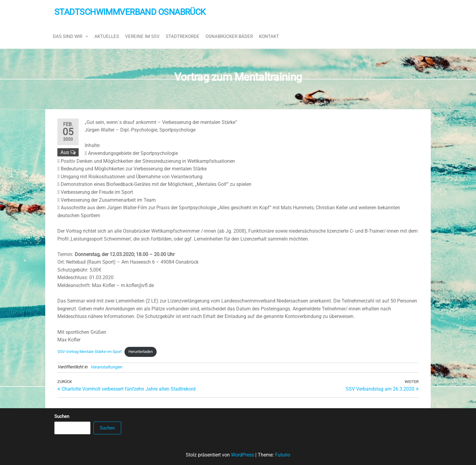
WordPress (243, 455)
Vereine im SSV (142, 36)
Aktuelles (107, 36)
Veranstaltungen (106, 367)
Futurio (283, 455)
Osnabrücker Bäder (229, 36)
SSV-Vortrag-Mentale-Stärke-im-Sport (90, 352)
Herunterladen (141, 352)
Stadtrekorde (183, 36)
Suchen (62, 416)
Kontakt (269, 36)
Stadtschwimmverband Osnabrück (130, 12)
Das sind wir (68, 36)
